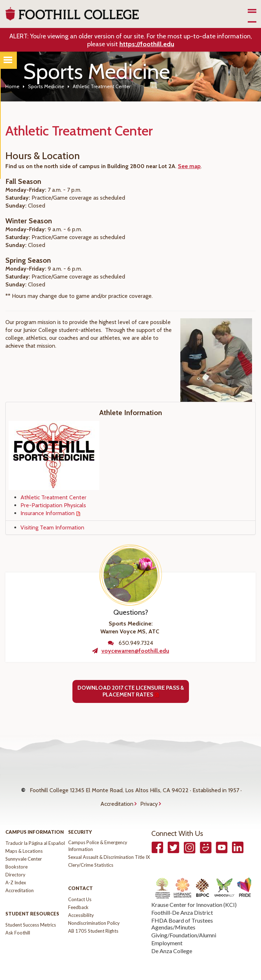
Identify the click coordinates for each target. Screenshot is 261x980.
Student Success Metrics (31, 914)
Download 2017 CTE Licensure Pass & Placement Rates (131, 691)
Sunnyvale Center (24, 848)
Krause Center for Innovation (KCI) (194, 893)
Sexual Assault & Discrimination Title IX (109, 846)
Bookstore (16, 856)
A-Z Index (16, 871)
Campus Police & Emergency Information (98, 835)
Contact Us (80, 888)
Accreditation (117, 796)
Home (12, 86)
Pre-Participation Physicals (53, 505)
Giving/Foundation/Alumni (184, 924)
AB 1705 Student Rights (93, 920)
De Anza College (172, 940)
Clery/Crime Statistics (91, 854)
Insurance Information (48, 513)
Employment (167, 932)
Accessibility (81, 904)
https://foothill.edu (147, 44)
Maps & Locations (24, 840)
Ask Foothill (18, 922)
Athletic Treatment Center (53, 497)
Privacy (149, 796)
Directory (15, 864)
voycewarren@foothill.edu (135, 651)
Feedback (78, 896)
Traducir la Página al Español (35, 832)
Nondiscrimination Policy (94, 912)
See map (189, 166)
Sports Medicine (46, 86)
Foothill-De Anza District (182, 901)
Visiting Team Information (52, 527)
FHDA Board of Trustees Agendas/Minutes (182, 913)
